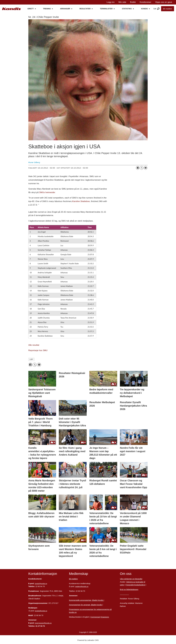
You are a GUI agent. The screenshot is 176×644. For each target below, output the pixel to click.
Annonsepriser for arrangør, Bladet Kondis (86, 605)
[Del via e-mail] (146, 168)
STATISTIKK (127, 9)
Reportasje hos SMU (38, 350)
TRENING (47, 9)
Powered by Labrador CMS (88, 640)
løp (31, 359)
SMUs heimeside (47, 192)
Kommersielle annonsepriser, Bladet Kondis (86, 600)
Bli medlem (168, 9)
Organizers (105, 617)
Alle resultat (34, 345)
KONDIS (144, 9)
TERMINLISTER (106, 9)
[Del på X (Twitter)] (142, 168)
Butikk (133, 2)
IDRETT (31, 9)
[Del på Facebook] (138, 168)
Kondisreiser (146, 2)
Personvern (124, 594)
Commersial (95, 617)
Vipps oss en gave (164, 2)
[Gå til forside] (11, 9)
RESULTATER (85, 9)
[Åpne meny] (158, 9)
